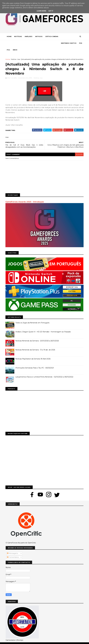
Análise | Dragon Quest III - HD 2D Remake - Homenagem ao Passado (43, 328)
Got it (51, 11)
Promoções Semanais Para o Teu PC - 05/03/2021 (35, 364)
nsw (21, 53)
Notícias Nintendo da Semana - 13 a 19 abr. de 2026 (35, 346)
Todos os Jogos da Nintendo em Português (33, 318)
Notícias (18, 37)
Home (9, 37)
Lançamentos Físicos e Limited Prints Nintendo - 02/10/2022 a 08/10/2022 (45, 373)
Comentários (13, 553)
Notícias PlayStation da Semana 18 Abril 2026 (33, 355)
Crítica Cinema (52, 37)
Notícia (15, 53)
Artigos (39, 37)
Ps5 (27, 43)
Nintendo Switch (15, 43)
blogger (79, 150)
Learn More (41, 11)
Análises (29, 37)
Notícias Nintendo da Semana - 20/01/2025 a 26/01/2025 (37, 337)
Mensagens (12, 549)
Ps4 (32, 43)
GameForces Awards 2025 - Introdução (25, 198)
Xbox (39, 43)
